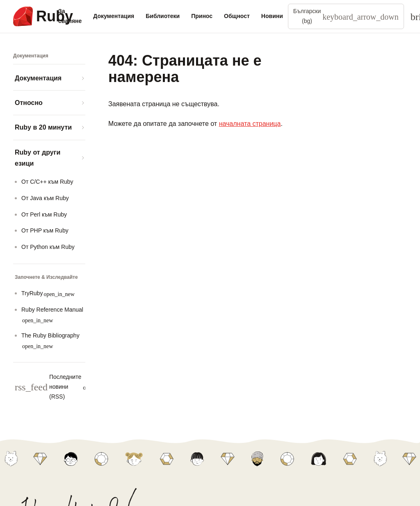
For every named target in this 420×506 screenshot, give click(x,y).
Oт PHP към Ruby (45, 230)
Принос (202, 16)
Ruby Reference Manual (52, 315)
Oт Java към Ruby (45, 198)
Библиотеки (163, 16)
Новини (272, 16)
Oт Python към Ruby (48, 247)
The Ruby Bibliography (50, 341)
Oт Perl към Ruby (44, 214)
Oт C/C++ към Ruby (47, 182)
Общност (237, 16)
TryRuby (48, 293)
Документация (114, 16)
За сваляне (70, 16)
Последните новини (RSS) (64, 387)
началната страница (250, 124)
